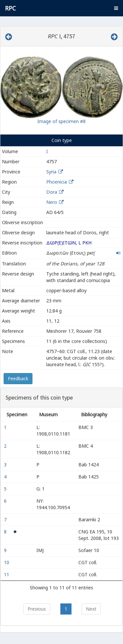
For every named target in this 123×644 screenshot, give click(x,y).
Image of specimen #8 (61, 121)
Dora (52, 192)
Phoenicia (57, 182)
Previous (37, 609)
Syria (51, 172)
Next (91, 609)
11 (7, 574)
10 (7, 562)
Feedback (18, 378)
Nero (52, 202)
